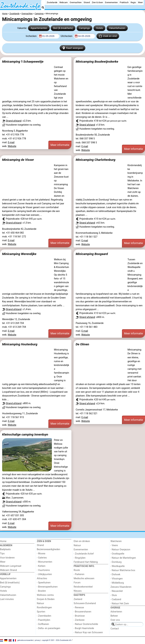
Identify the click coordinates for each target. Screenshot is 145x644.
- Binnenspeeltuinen (47, 587)
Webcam (63, 2)
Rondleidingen (44, 608)
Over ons (115, 620)
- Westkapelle (118, 566)
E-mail (11, 142)
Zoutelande (52, 2)
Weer (140, 2)
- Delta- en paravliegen (48, 628)
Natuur (40, 603)
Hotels (99, 28)
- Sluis (114, 595)
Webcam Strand (8, 570)
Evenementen (111, 2)
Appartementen (39, 28)
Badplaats (5, 549)
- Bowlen (41, 591)
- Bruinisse (79, 616)
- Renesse (79, 608)
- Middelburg (117, 583)
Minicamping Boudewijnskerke (97, 62)
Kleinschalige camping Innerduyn (25, 434)
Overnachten (76, 2)
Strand (87, 2)
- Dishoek (115, 574)
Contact (115, 629)
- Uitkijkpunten (44, 574)
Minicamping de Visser (18, 160)
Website (12, 146)
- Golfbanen (43, 624)
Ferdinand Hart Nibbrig (86, 562)
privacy (37, 640)
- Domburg (116, 562)
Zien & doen (97, 2)
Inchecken (32, 36)
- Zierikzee (79, 620)
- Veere (114, 545)
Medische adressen (84, 578)
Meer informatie (60, 145)
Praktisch (124, 2)
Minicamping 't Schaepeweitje (23, 62)
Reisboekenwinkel (83, 587)
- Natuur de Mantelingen (123, 558)
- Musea (41, 554)
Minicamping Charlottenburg (96, 160)
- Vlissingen (117, 579)
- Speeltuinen (44, 583)
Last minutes (7, 599)
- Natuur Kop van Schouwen (88, 632)
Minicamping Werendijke (19, 254)
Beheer (114, 616)
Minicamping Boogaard (92, 254)
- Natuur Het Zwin (120, 604)
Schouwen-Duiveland (85, 603)
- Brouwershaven (83, 612)
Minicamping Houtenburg (20, 344)
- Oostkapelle (117, 554)
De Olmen (82, 344)
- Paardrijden (43, 620)
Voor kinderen (7, 558)
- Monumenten (44, 562)
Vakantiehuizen (117, 28)
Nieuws (78, 591)
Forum (77, 583)
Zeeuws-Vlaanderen (121, 587)
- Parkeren (79, 574)
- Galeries (42, 558)
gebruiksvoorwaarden (25, 640)
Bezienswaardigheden (48, 549)
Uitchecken (67, 36)
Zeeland (78, 599)
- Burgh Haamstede (84, 628)
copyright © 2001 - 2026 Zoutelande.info (57, 640)
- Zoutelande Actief (84, 554)
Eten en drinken (82, 541)
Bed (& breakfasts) (63, 28)
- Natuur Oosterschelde (86, 624)
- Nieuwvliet (117, 591)
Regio (133, 2)
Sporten (41, 612)
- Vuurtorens (43, 570)
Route (77, 570)
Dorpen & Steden (46, 599)
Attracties (42, 578)
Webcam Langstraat (11, 566)
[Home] (43, 2)
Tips (2, 554)
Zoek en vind (108, 36)
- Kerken (41, 566)
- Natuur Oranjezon (120, 550)
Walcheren (116, 541)
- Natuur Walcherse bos (123, 570)
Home (3, 541)
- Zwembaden (44, 616)
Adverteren (116, 612)
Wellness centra (45, 595)
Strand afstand (14, 121)
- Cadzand (116, 599)
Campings (84, 28)
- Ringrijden (80, 558)
